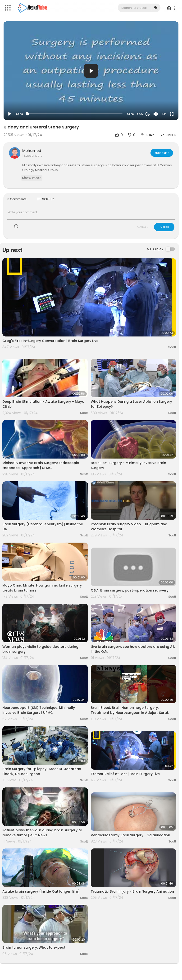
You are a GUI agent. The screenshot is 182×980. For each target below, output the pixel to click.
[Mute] (156, 114)
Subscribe (162, 153)
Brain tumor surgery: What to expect (34, 947)
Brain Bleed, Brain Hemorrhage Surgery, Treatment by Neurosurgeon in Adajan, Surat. (130, 710)
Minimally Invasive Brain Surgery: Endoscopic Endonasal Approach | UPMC (41, 465)
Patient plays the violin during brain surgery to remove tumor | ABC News (42, 833)
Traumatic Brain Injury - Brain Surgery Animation (132, 891)
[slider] (75, 114)
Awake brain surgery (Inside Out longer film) (41, 891)
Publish (164, 227)
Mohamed (32, 151)
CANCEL (142, 227)
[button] (171, 8)
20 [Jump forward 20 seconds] (148, 114)
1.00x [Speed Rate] (140, 114)
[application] (91, 71)
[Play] (10, 114)
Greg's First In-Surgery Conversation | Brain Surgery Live (50, 341)
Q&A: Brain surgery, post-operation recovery (130, 590)
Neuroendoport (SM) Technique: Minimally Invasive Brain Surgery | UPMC (39, 710)
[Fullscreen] (172, 114)
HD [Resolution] (164, 114)
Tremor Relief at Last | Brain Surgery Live (125, 774)
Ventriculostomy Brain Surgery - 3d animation (130, 835)
